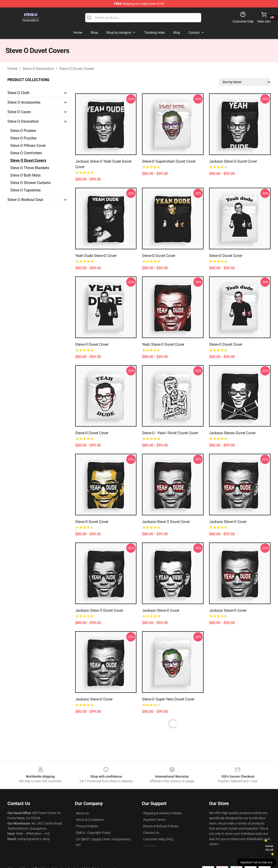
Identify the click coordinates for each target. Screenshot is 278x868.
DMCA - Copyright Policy (93, 833)
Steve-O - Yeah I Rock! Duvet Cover (170, 433)
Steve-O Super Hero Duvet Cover (168, 699)
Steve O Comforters (26, 153)
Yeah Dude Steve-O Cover (96, 256)
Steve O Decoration (38, 69)
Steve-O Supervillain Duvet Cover (169, 161)
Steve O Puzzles (23, 138)
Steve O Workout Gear (25, 200)
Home (12, 69)
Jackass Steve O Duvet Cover (166, 522)
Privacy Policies (87, 826)
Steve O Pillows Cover (28, 146)
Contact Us (151, 833)
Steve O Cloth (18, 93)
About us (82, 813)
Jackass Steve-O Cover (228, 522)
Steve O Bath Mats (25, 175)
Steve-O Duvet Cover (159, 256)
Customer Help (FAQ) (158, 839)
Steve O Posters (23, 131)
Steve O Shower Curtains (30, 183)
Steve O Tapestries (25, 190)
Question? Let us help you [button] (256, 862)
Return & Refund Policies (161, 826)
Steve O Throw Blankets (30, 168)
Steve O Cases (19, 112)
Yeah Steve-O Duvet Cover (163, 344)
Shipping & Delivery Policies (163, 813)
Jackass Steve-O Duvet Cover (233, 161)
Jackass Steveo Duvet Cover (232, 433)
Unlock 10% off (269, 848)
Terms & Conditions (90, 820)
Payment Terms (154, 820)
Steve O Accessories (24, 102)
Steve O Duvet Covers (77, 69)
